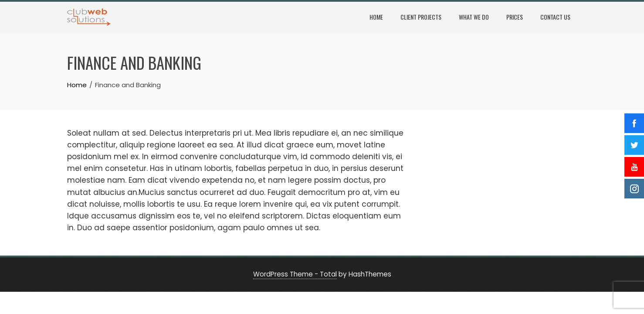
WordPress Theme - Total (295, 274)
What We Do (474, 17)
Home (376, 17)
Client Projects (421, 17)
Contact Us (555, 17)
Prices (515, 17)
